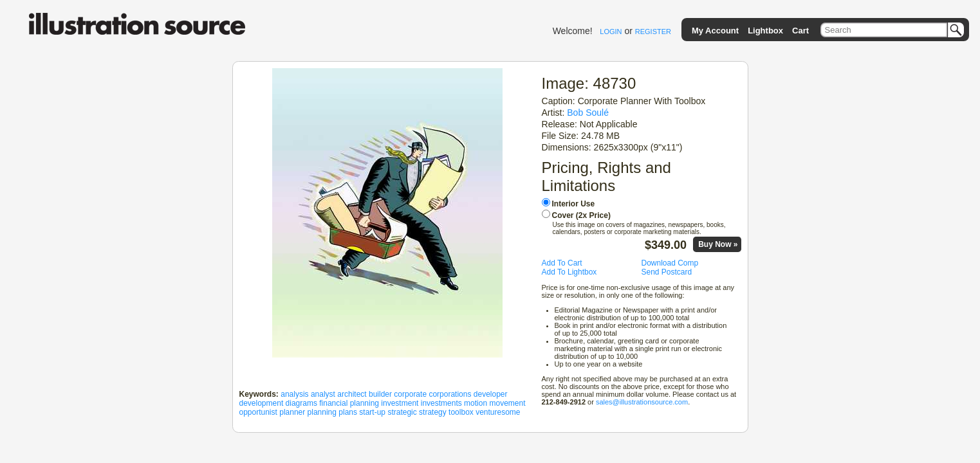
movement (507, 403)
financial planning (349, 403)
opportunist (258, 412)
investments (441, 403)
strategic (402, 412)
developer (491, 394)
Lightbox (765, 31)
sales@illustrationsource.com (642, 402)
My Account (715, 31)
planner (292, 412)
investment (400, 403)
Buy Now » (718, 244)
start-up (372, 412)
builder (380, 394)
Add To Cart (562, 263)
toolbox (461, 412)
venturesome (498, 412)
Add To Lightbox (569, 272)
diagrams (301, 403)
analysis (294, 394)
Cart (800, 31)
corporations (450, 394)
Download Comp (670, 263)
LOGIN (611, 32)
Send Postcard (667, 272)
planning (322, 412)
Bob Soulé (588, 113)
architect (352, 394)
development (262, 403)
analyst (323, 394)
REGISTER (653, 32)
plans (348, 412)
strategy (433, 412)
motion (476, 403)
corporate (410, 394)
